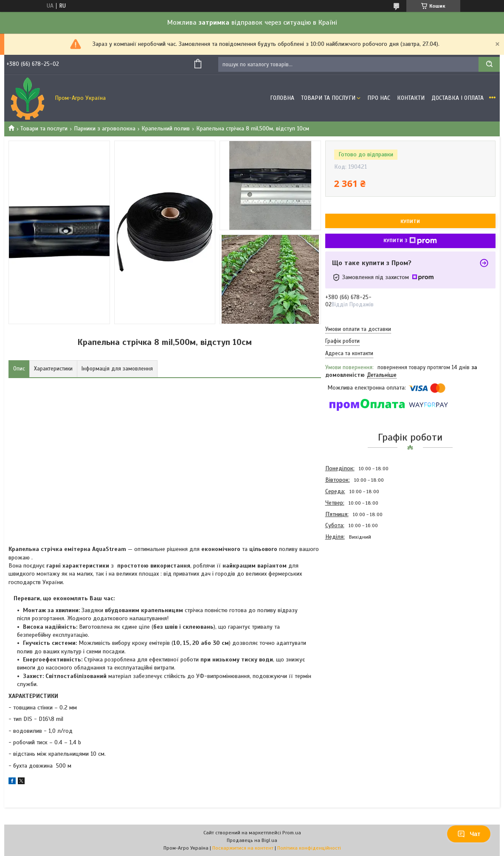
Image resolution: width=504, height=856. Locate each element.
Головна (282, 98)
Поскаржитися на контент (243, 848)
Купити (410, 221)
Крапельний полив (166, 129)
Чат (469, 834)
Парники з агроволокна (105, 129)
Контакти (411, 98)
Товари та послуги (44, 129)
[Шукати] (489, 64)
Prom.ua (292, 833)
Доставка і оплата (458, 98)
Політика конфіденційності (309, 848)
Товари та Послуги (328, 98)
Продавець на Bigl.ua (252, 840)
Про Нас (379, 98)
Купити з (410, 241)
